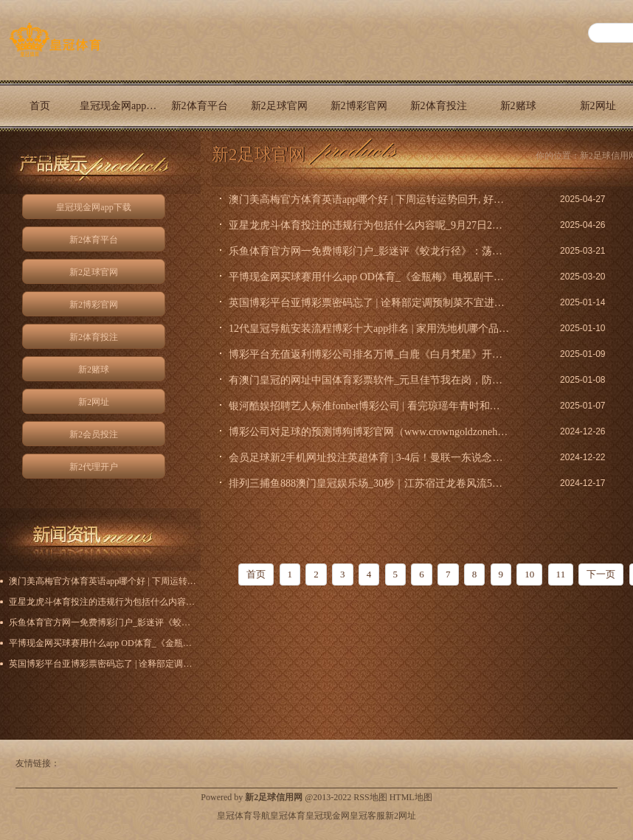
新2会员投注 (94, 434)
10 (529, 574)
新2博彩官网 (359, 106)
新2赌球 (518, 106)
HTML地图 (411, 797)
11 (561, 574)
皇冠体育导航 (243, 816)
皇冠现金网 (328, 816)
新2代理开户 (40, 157)
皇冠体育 (288, 816)
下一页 (601, 574)
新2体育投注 (439, 106)
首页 (40, 106)
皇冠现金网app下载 (120, 106)
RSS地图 (370, 797)
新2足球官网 (279, 106)
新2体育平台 (200, 106)
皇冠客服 (367, 816)
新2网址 (94, 402)
